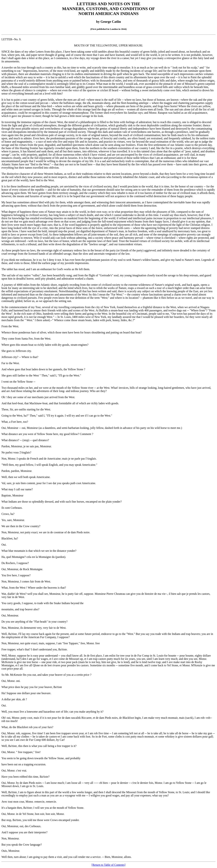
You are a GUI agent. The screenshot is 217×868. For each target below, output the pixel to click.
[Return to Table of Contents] (109, 865)
